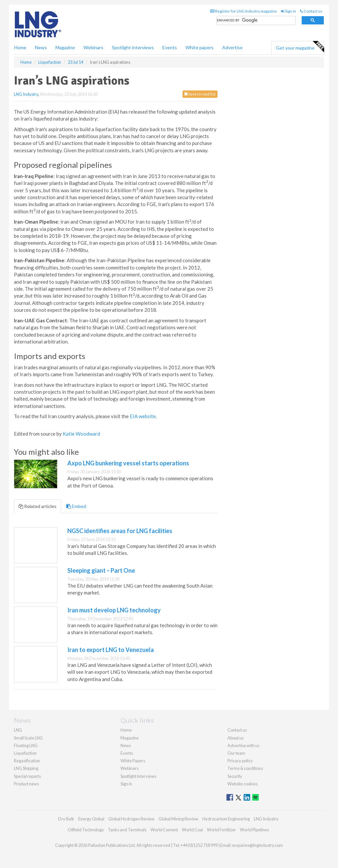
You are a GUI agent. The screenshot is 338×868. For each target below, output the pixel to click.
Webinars (93, 47)
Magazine (65, 47)
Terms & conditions (245, 768)
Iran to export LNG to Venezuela (111, 650)
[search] (256, 21)
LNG (18, 730)
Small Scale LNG (28, 738)
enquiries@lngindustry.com (257, 845)
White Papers (133, 761)
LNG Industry (26, 94)
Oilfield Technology (86, 830)
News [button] (41, 47)
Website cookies (243, 784)
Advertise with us (243, 745)
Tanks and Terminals (127, 830)
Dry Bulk (66, 819)
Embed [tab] (76, 506)
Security (235, 776)
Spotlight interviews (133, 47)
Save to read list (200, 94)
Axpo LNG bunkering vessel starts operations (128, 463)
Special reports (27, 776)
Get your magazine (300, 47)
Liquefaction (25, 753)
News (126, 745)
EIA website (143, 416)
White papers (200, 47)
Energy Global (91, 819)
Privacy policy (240, 761)
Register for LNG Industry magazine (244, 11)
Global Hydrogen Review (131, 819)
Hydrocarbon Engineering (226, 819)
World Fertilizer (221, 830)
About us (236, 738)
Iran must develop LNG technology (114, 610)
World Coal (192, 830)
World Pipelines (254, 830)
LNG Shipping (26, 768)
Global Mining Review (178, 819)
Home (20, 47)
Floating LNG (26, 745)
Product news (26, 784)
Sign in (288, 11)
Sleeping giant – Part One (101, 570)
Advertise (232, 47)
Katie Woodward (81, 434)
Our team (236, 753)
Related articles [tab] (37, 506)
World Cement (164, 830)
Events (170, 47)
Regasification (27, 761)
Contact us (311, 11)
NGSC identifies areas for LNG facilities (120, 531)
